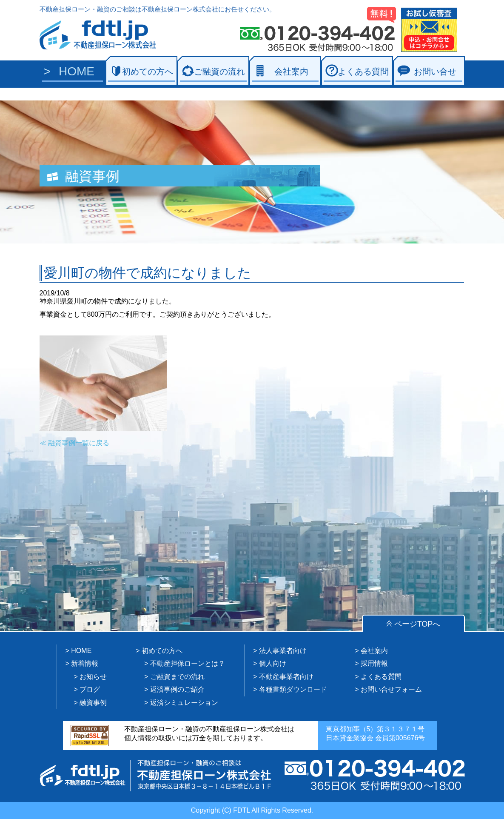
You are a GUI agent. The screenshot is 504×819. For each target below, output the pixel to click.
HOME (77, 71)
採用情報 (374, 663)
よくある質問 (363, 72)
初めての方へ (148, 72)
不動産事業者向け (286, 677)
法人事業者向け (283, 651)
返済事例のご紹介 (177, 689)
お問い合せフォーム (391, 689)
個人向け (273, 663)
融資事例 (93, 703)
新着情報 (85, 663)
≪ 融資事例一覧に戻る (74, 443)
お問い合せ (435, 72)
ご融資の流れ (219, 72)
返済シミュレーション (184, 703)
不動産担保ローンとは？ (188, 663)
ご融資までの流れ (177, 677)
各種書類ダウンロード (293, 689)
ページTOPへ (417, 624)
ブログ (90, 689)
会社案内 (291, 72)
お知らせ (93, 677)
